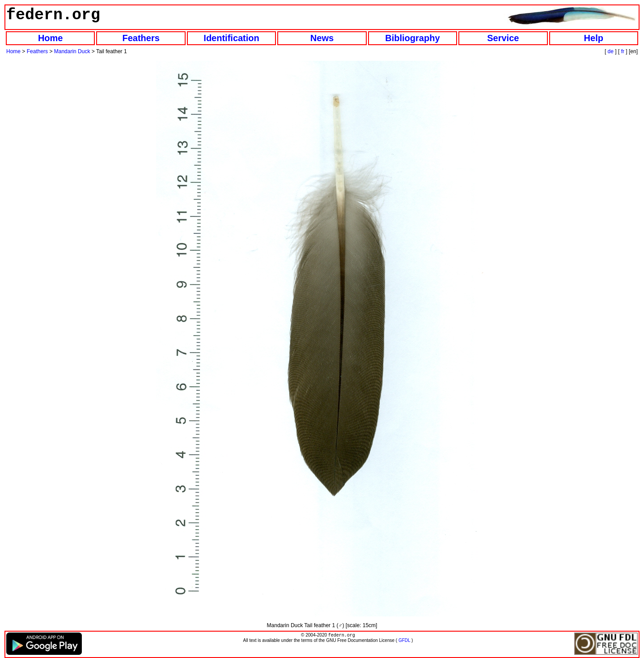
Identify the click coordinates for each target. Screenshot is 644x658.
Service (503, 38)
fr (623, 51)
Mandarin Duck (72, 51)
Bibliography (412, 38)
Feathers (141, 38)
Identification (231, 38)
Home (51, 38)
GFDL (404, 641)
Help (594, 38)
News (322, 38)
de (611, 51)
